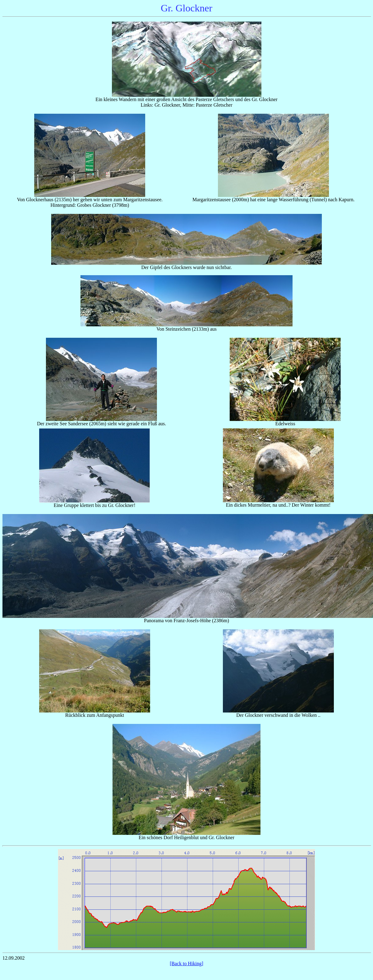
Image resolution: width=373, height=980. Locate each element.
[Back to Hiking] (186, 964)
